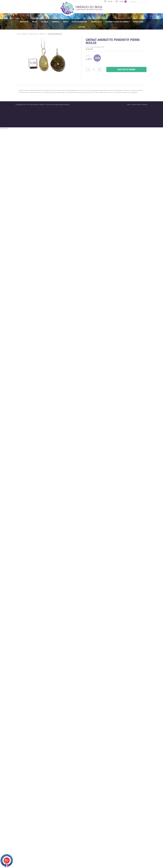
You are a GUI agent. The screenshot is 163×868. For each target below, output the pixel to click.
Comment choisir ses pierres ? (118, 22)
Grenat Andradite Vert (55, 34)
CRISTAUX (45, 22)
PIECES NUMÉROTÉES (80, 22)
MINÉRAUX (56, 22)
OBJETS (66, 22)
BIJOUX (35, 22)
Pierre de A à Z (33, 34)
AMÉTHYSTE (24, 22)
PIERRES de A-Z (96, 22)
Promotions (138, 22)
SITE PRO (81, 27)
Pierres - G (43, 34)
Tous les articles (22, 34)
